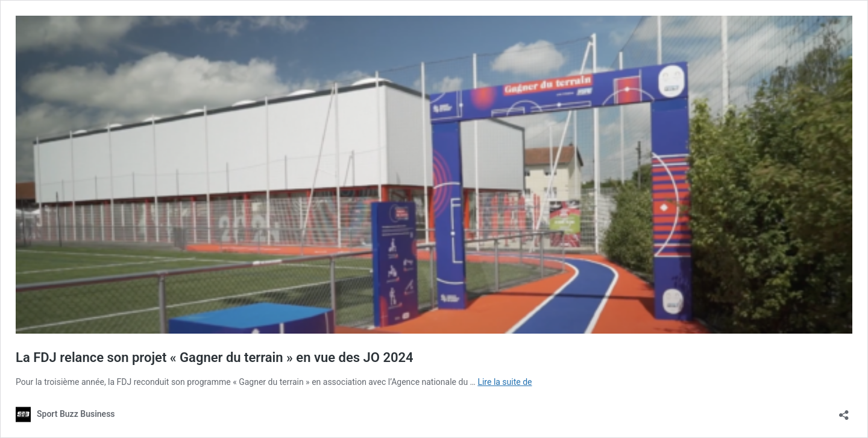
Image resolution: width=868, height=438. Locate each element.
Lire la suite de (505, 382)
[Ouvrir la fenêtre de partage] (844, 411)
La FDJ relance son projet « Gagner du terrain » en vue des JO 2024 (215, 357)
